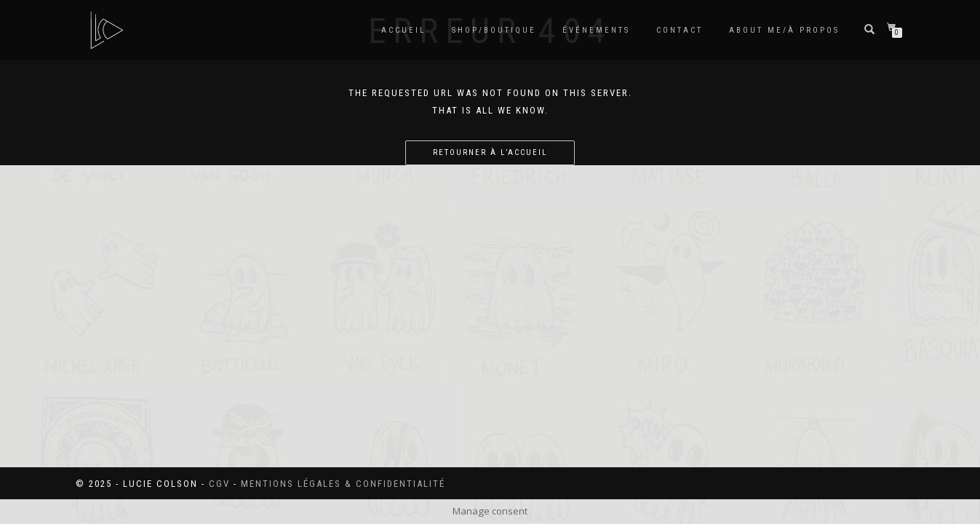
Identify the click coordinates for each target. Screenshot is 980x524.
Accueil (403, 30)
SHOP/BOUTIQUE (494, 30)
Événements (596, 30)
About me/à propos (784, 30)
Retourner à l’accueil (490, 152)
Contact (680, 30)
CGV (219, 484)
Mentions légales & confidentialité (343, 484)
